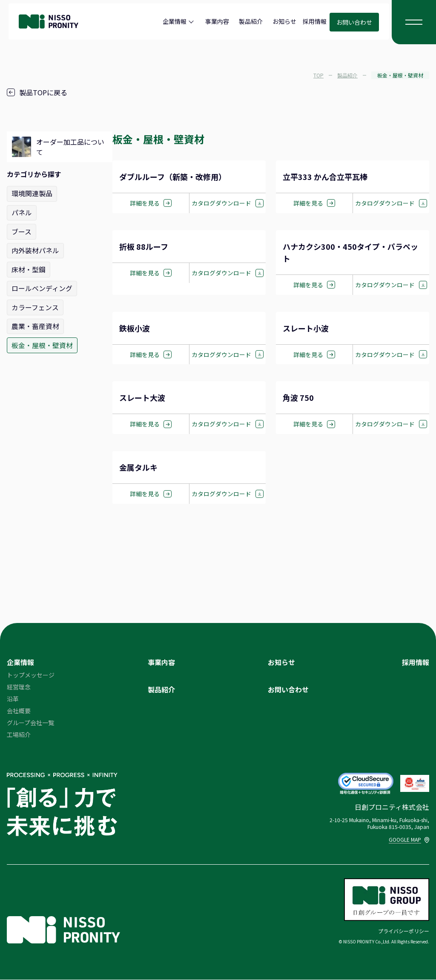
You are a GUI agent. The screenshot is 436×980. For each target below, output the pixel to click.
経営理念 (19, 687)
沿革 (13, 699)
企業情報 (175, 21)
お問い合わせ (354, 22)
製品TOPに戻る (37, 92)
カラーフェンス (35, 306)
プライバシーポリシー (404, 931)
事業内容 (217, 21)
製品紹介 (251, 21)
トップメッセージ (31, 675)
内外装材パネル (35, 250)
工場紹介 (19, 735)
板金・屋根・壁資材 (42, 343)
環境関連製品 (32, 194)
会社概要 (19, 711)
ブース (22, 231)
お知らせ (284, 21)
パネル (22, 212)
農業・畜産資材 (35, 325)
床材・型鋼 (29, 269)
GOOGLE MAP (409, 840)
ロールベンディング (42, 287)
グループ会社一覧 (30, 723)
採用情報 (315, 21)
